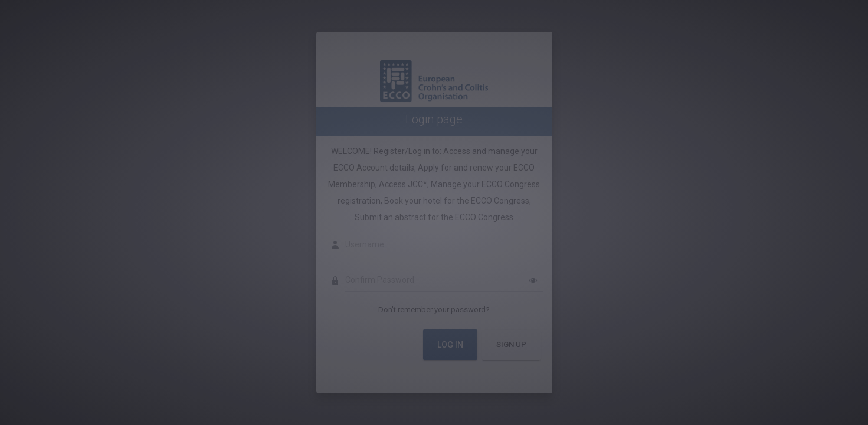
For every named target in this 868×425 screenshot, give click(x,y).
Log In (450, 345)
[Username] (444, 245)
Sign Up (511, 344)
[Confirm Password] (444, 280)
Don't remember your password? (434, 310)
